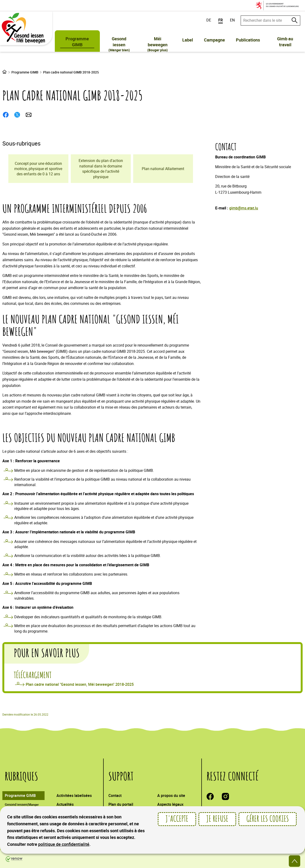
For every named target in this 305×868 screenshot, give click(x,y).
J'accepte (177, 819)
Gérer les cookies (268, 819)
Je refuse (217, 819)
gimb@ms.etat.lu (244, 208)
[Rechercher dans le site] (295, 20)
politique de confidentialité (64, 844)
